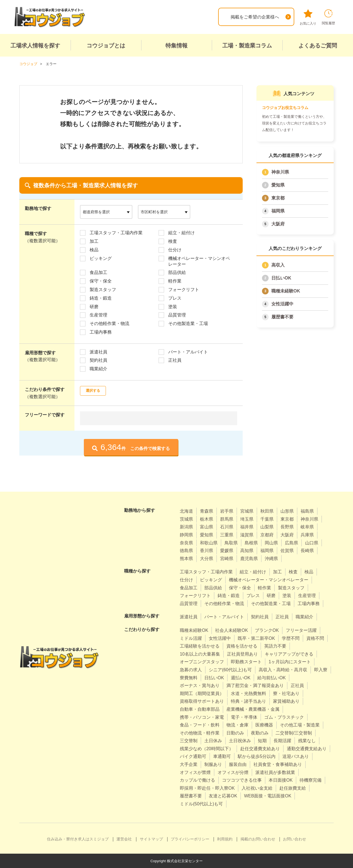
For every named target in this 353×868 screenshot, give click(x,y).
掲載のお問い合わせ (258, 839)
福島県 (307, 511)
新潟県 (186, 527)
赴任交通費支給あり (260, 748)
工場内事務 (101, 332)
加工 (94, 241)
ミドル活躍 (191, 638)
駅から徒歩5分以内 (257, 756)
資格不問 (315, 638)
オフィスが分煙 (233, 772)
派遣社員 (98, 352)
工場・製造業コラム (247, 46)
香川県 (207, 550)
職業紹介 (98, 368)
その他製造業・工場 (188, 323)
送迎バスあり (296, 756)
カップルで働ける (197, 780)
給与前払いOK (272, 677)
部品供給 (177, 272)
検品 (94, 250)
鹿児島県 (249, 558)
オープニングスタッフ (202, 661)
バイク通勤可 (193, 756)
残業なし (307, 740)
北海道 (186, 511)
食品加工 (98, 272)
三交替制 (189, 740)
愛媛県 (227, 550)
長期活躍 (282, 740)
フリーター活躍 (301, 630)
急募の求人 (191, 669)
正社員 (175, 360)
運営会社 (124, 839)
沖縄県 (271, 558)
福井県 (247, 527)
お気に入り (308, 17)
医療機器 (264, 725)
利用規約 (225, 839)
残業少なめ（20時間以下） (207, 748)
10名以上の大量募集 (200, 654)
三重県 (227, 535)
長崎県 (307, 550)
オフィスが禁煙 (195, 772)
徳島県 (186, 550)
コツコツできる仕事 (242, 780)
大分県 (207, 558)
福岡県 (278, 211)
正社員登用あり (242, 654)
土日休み (213, 740)
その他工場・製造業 (300, 725)
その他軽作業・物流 (109, 323)
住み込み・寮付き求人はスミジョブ (78, 839)
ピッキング (101, 258)
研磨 (94, 306)
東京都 (278, 198)
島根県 (251, 543)
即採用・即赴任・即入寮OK (207, 788)
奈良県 (186, 543)
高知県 (247, 550)
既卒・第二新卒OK (256, 638)
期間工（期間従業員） (202, 693)
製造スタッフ (103, 289)
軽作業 (175, 281)
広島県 (292, 543)
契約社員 (98, 360)
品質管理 (177, 315)
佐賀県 (287, 550)
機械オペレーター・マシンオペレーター (199, 261)
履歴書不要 (282, 317)
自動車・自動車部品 (200, 709)
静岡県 (186, 535)
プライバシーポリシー (190, 839)
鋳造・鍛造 (101, 298)
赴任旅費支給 (293, 788)
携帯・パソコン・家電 (202, 717)
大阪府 (278, 224)
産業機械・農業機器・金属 (253, 709)
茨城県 (186, 519)
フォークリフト (184, 289)
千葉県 (267, 519)
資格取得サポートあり (202, 701)
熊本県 (186, 558)
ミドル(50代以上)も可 (201, 804)
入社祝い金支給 (257, 788)
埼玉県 (247, 519)
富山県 (207, 527)
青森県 (207, 511)
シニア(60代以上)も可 (230, 669)
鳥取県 (231, 543)
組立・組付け (181, 232)
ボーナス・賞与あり (200, 685)
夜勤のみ (260, 733)
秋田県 (267, 511)
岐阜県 (307, 527)
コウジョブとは (106, 46)
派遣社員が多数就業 (275, 772)
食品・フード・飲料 (200, 725)
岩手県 (227, 511)
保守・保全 (101, 281)
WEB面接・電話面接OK (268, 796)
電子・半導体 (244, 717)
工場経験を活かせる (200, 646)
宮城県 (247, 511)
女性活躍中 (282, 304)
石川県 (227, 527)
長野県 (287, 527)
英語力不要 (275, 646)
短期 (262, 740)
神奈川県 (280, 172)
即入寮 (321, 669)
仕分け (175, 250)
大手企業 (189, 764)
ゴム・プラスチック (284, 717)
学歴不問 (291, 638)
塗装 (173, 306)
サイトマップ (151, 839)
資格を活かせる (242, 646)
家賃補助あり (286, 701)
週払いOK (241, 677)
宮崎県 (227, 558)
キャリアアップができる (289, 654)
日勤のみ (235, 733)
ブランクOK (267, 630)
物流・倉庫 (237, 725)
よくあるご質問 (318, 46)
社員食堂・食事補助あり (278, 764)
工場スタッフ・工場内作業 (116, 232)
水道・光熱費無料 (248, 693)
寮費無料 (189, 677)
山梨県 (267, 527)
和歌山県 (209, 543)
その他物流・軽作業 (200, 733)
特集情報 (176, 46)
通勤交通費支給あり (307, 748)
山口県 (312, 543)
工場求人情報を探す (35, 46)
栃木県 (207, 519)
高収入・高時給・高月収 (283, 669)
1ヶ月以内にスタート (290, 661)
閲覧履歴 (328, 17)
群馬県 (227, 519)
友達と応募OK (223, 796)
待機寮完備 (311, 780)
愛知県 (278, 185)
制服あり (213, 764)
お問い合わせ (295, 839)
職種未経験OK (286, 291)
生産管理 (98, 315)
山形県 (287, 511)
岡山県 (271, 543)
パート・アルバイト (188, 352)
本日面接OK (281, 780)
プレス (175, 298)
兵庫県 (307, 535)
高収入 (278, 265)
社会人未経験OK (232, 630)
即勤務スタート (246, 661)
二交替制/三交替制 (294, 733)
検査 (173, 241)
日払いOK (281, 278)
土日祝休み (240, 740)
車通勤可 (222, 756)
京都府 (267, 535)
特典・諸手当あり (248, 701)
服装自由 (238, 764)
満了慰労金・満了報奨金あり (255, 685)
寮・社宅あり (286, 693)
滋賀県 (247, 535)
